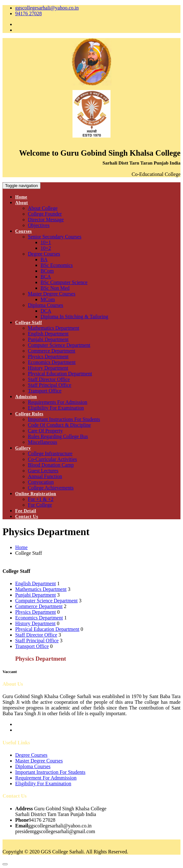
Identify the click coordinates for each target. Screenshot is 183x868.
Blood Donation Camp (51, 465)
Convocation (41, 482)
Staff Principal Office (50, 385)
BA (44, 259)
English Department (48, 334)
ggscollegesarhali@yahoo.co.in (47, 8)
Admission (26, 397)
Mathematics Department (54, 328)
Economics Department (52, 362)
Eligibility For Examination (56, 408)
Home (21, 197)
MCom (48, 299)
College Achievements (51, 488)
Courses (23, 231)
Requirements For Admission (58, 402)
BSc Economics (57, 265)
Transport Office (45, 391)
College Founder (45, 214)
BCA (46, 277)
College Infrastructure (50, 453)
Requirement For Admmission (46, 778)
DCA (46, 311)
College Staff (28, 323)
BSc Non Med (55, 288)
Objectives (39, 225)
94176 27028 (28, 13)
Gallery (23, 448)
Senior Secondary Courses (55, 237)
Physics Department (48, 356)
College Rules (29, 414)
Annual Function (45, 476)
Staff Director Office (49, 379)
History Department (48, 368)
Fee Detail (26, 511)
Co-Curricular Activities (52, 459)
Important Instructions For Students (64, 419)
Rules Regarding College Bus (58, 436)
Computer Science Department (59, 345)
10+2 (46, 248)
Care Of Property (45, 431)
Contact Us (27, 517)
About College (43, 208)
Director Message (46, 220)
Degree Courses (44, 254)
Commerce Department (52, 351)
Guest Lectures (43, 471)
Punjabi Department (48, 339)
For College (40, 505)
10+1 (46, 242)
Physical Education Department (60, 374)
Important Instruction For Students (50, 772)
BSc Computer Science (64, 282)
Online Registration (36, 494)
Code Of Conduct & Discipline (59, 425)
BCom (47, 271)
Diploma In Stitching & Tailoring (74, 317)
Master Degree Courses (52, 294)
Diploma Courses (46, 305)
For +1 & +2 (41, 499)
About (22, 203)
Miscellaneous (42, 442)
